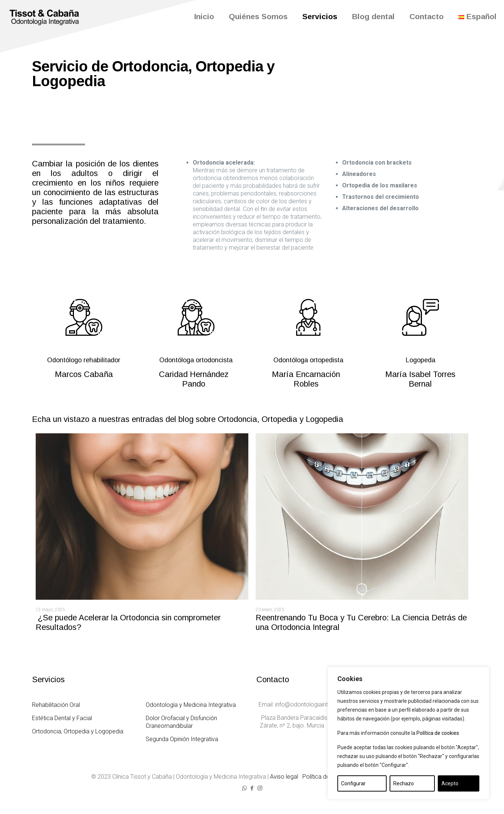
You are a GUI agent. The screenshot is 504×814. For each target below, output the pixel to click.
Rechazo (404, 783)
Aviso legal (284, 777)
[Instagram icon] (260, 788)
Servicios (48, 679)
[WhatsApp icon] (244, 788)
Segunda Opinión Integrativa (182, 739)
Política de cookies (438, 733)
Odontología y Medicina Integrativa (191, 705)
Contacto (273, 679)
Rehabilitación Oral (56, 705)
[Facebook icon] (252, 788)
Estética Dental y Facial (62, 718)
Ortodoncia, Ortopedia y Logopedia (78, 731)
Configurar (353, 783)
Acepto (450, 783)
